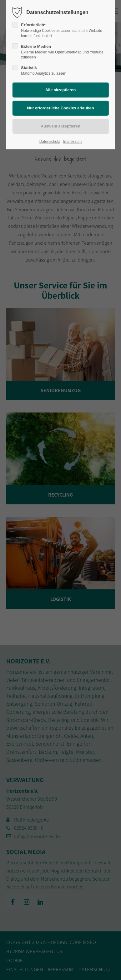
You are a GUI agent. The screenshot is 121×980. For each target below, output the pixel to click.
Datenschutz (50, 142)
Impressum (72, 142)
